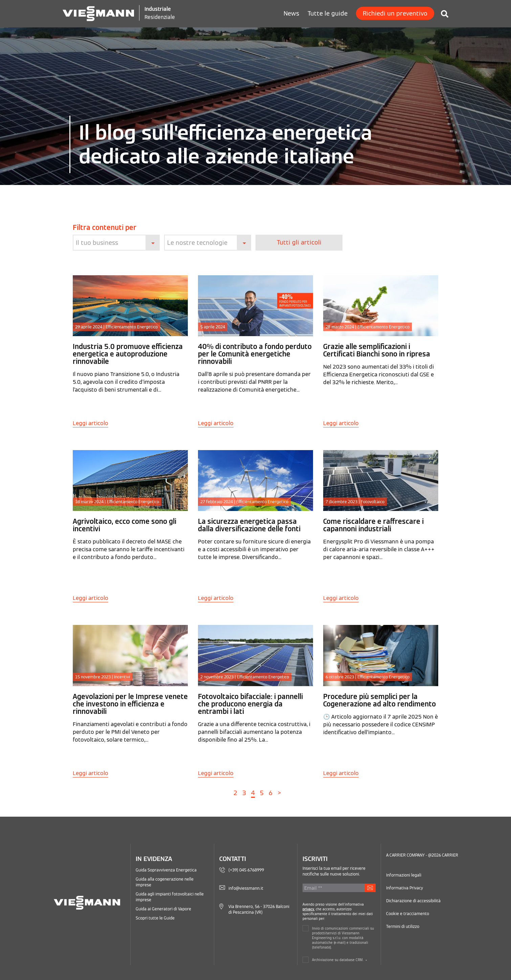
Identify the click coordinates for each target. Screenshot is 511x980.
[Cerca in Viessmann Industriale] (441, 12)
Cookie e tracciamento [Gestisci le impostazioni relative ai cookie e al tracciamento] (408, 913)
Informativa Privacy (405, 888)
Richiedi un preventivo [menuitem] (395, 13)
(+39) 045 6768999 (246, 870)
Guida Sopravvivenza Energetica (166, 870)
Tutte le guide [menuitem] (328, 13)
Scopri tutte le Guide (155, 918)
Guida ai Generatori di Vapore (163, 908)
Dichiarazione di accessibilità (413, 900)
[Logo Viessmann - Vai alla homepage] (98, 13)
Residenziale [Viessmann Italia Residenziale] (160, 17)
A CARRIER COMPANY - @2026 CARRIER (422, 855)
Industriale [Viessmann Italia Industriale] (158, 9)
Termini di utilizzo (403, 926)
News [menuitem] (291, 13)
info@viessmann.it (246, 888)
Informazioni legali (404, 875)
